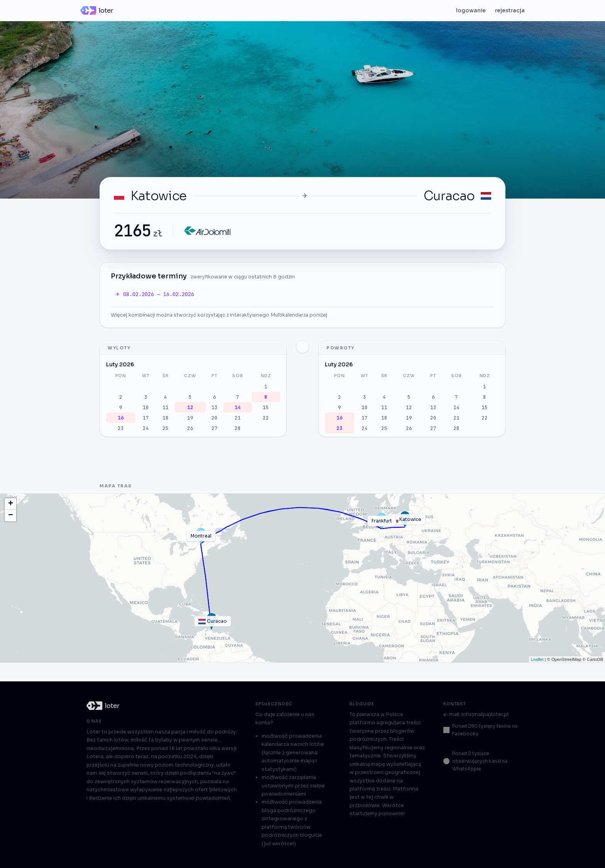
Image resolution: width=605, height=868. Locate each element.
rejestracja (510, 11)
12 (190, 407)
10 (146, 407)
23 (121, 428)
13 (215, 407)
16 (121, 418)
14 (238, 407)
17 (146, 418)
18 (166, 418)
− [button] (11, 516)
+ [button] (11, 504)
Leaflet (537, 659)
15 (266, 407)
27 (215, 428)
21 (238, 418)
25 (166, 428)
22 (266, 418)
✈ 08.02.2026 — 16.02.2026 (155, 294)
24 (146, 428)
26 (190, 428)
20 (215, 418)
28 (238, 428)
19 (190, 418)
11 (166, 407)
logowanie (471, 11)
